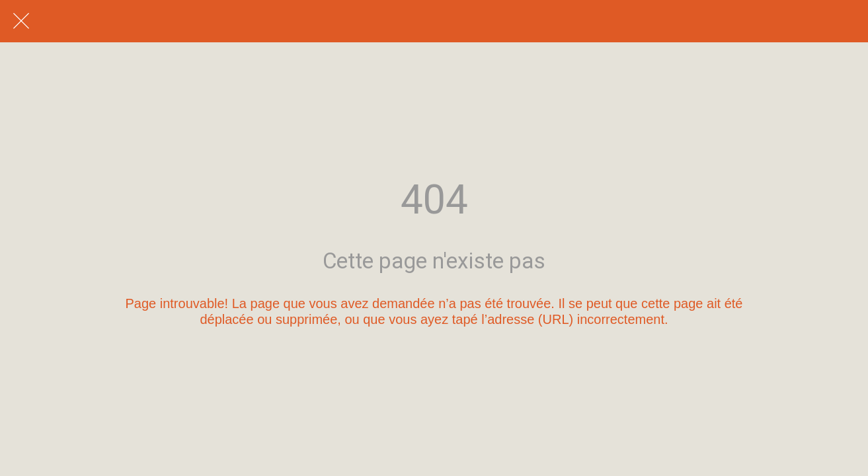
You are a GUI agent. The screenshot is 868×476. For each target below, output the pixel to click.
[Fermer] (21, 21)
